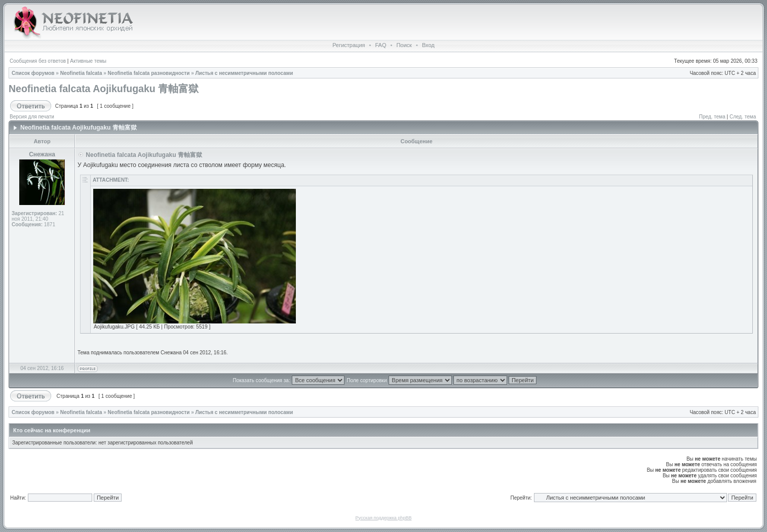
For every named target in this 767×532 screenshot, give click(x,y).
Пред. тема (712, 117)
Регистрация (349, 45)
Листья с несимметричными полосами (244, 73)
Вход (428, 45)
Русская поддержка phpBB (384, 518)
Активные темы (88, 61)
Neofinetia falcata (81, 73)
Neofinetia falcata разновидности (149, 73)
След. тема (743, 117)
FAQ (380, 45)
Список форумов (33, 73)
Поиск (404, 45)
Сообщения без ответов (38, 61)
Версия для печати (32, 117)
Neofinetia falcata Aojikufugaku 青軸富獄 (104, 89)
